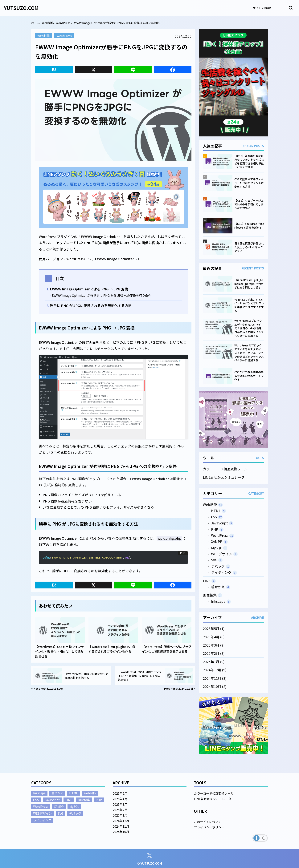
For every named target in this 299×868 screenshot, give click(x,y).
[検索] (270, 8)
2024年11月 (212, 678)
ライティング (221, 572)
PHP (215, 529)
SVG (214, 560)
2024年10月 (212, 686)
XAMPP (217, 541)
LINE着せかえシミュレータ (224, 477)
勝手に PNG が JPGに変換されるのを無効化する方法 (91, 305)
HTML (216, 511)
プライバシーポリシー (209, 827)
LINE (207, 580)
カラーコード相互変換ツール (225, 469)
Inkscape (218, 601)
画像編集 (210, 595)
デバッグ (218, 566)
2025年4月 (211, 637)
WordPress (63, 23)
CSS (214, 517)
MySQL (217, 547)
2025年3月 (211, 645)
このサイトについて (208, 822)
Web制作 (48, 23)
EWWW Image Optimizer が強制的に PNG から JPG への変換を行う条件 (102, 295)
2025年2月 (211, 653)
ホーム (36, 23)
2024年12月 (212, 670)
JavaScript (219, 523)
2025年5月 (211, 628)
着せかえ (218, 587)
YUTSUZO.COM (21, 8)
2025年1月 (211, 661)
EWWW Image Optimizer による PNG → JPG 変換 (89, 289)
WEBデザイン (222, 554)
